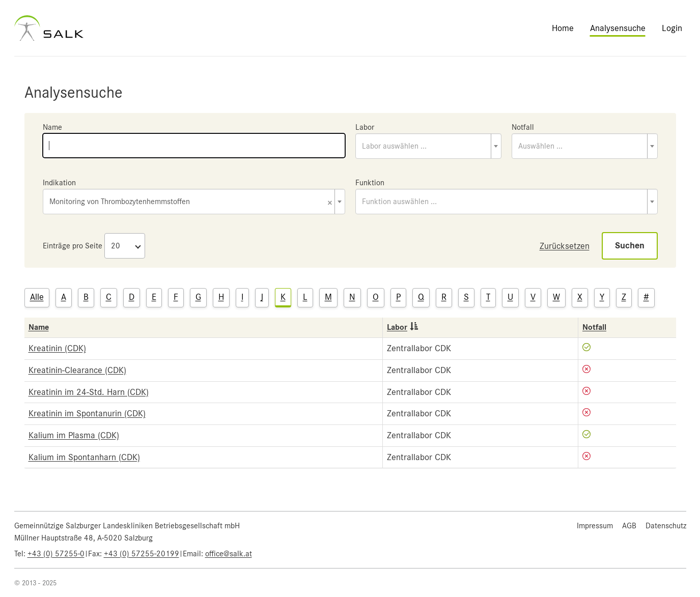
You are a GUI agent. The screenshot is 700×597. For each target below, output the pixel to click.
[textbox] (428, 146)
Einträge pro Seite (73, 246)
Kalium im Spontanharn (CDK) (84, 457)
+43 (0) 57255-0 (56, 554)
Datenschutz (666, 526)
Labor (365, 127)
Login (672, 28)
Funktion (370, 183)
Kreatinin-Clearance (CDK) (77, 370)
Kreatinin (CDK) (57, 348)
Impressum (595, 526)
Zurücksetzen (565, 246)
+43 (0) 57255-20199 (142, 554)
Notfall (523, 127)
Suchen (630, 246)
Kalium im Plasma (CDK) (74, 435)
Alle (37, 297)
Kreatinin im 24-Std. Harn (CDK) (89, 392)
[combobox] (428, 146)
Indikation (59, 183)
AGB (629, 526)
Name (52, 127)
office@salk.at (229, 554)
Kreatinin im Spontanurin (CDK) (87, 413)
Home (563, 28)
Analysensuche (618, 28)
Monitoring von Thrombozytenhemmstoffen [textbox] (191, 202)
